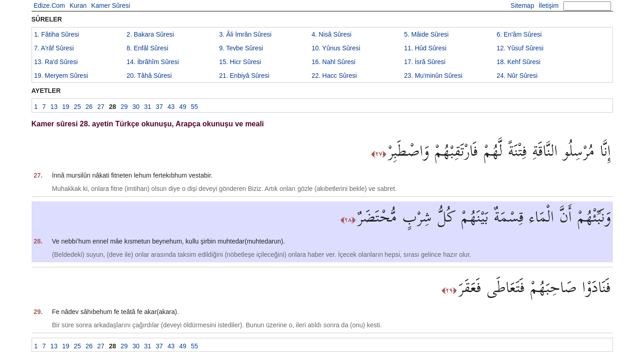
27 (101, 107)
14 (153, 62)
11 (425, 48)
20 (149, 76)
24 (517, 76)
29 (124, 107)
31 (148, 107)
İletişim (549, 5)
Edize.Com (49, 5)
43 (171, 107)
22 (334, 76)
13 (56, 62)
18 (519, 62)
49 (183, 107)
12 (520, 48)
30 (136, 107)
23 (433, 76)
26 (89, 107)
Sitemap (522, 5)
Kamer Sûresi (111, 5)
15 (240, 62)
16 (334, 62)
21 (244, 76)
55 (195, 107)
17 (425, 62)
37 (159, 107)
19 (61, 76)
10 (336, 48)
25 (77, 107)
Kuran (78, 5)
